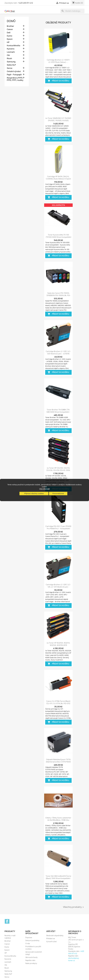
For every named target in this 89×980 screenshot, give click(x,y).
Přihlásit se (51, 938)
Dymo (10, 36)
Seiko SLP (11, 65)
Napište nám (30, 960)
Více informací (44, 489)
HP (8, 42)
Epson (10, 39)
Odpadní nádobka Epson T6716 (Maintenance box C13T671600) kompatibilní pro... (58, 762)
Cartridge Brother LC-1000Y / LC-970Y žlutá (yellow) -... (58, 61)
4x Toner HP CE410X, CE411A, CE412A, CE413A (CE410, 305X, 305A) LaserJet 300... (58, 470)
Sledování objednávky (55, 935)
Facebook (7, 921)
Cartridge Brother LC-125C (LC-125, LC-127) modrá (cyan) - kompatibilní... (58, 587)
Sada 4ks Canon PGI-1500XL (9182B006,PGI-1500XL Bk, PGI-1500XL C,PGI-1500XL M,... (58, 295)
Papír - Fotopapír (14, 75)
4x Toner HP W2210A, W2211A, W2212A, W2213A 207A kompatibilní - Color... (58, 645)
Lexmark (11, 52)
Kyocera (11, 49)
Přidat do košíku (58, 81)
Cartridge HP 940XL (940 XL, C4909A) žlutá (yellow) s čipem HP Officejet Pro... (58, 179)
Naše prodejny (31, 963)
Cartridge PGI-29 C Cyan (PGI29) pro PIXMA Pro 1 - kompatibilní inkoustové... (58, 529)
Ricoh (9, 58)
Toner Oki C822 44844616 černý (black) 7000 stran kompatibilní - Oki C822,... (58, 878)
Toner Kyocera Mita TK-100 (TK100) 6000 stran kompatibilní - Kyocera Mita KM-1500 (58, 237)
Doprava (29, 937)
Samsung (11, 62)
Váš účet (51, 931)
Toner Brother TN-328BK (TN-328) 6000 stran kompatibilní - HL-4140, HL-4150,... (58, 412)
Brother (10, 26)
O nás (28, 943)
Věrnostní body (31, 957)
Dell (9, 33)
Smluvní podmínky (32, 940)
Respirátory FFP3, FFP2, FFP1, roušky (15, 79)
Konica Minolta (13, 46)
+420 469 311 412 (25, 3)
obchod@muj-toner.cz (74, 959)
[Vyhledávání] (72, 11)
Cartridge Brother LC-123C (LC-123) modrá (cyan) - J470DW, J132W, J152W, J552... (58, 354)
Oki (8, 55)
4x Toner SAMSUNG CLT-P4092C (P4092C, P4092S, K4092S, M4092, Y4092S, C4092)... (58, 120)
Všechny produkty (74, 907)
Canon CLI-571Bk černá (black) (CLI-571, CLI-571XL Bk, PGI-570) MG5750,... (58, 703)
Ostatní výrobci (14, 71)
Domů (11, 21)
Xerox (10, 68)
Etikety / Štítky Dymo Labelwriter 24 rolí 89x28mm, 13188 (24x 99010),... (58, 820)
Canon (10, 29)
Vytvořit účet (51, 941)
